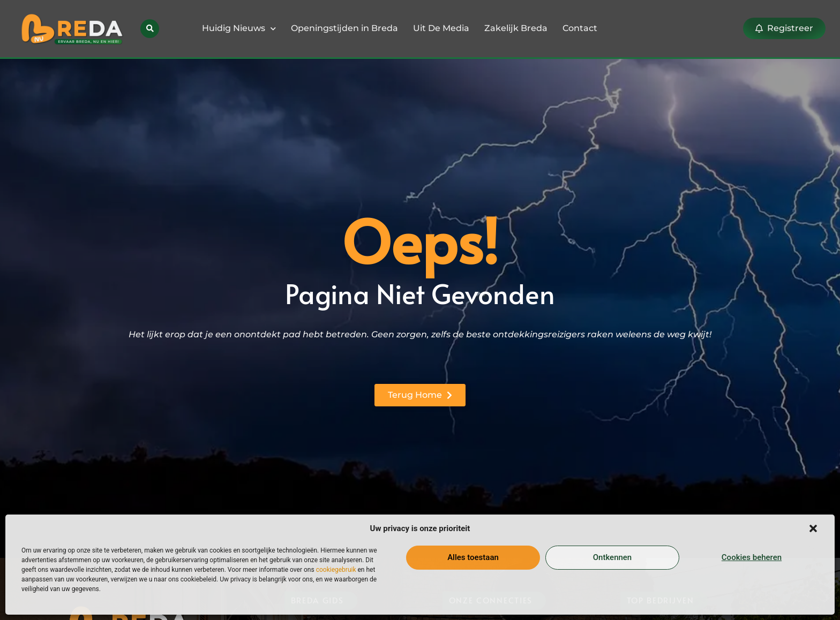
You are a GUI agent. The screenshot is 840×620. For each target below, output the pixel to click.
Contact (580, 28)
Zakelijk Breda (516, 28)
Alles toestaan (473, 557)
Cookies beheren (752, 557)
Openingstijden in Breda (344, 28)
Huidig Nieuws (239, 29)
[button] (813, 528)
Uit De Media (441, 28)
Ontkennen (612, 557)
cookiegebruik (336, 570)
